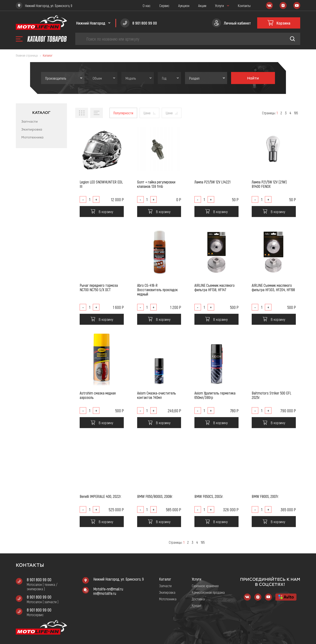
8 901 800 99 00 (39, 579)
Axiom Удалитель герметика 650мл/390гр (215, 395)
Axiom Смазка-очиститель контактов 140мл (157, 395)
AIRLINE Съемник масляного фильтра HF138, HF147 (215, 287)
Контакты (244, 5)
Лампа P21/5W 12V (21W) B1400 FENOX (269, 184)
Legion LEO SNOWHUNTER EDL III (101, 184)
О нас (147, 5)
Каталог (165, 579)
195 (296, 113)
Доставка (198, 599)
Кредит (197, 605)
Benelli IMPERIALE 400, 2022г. (101, 496)
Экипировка (32, 129)
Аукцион (184, 5)
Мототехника (32, 137)
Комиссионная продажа (208, 592)
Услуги (219, 5)
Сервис (164, 5)
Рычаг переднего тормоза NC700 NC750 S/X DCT (99, 287)
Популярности (123, 113)
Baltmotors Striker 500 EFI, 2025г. (271, 395)
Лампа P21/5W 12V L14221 (212, 182)
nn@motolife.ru (105, 593)
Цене (147, 113)
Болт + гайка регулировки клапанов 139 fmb (156, 184)
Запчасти (30, 122)
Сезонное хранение (205, 586)
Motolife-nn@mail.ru (108, 589)
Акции (202, 5)
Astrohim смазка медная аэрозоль (98, 395)
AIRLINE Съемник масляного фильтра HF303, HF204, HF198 (273, 287)
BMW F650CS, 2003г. (209, 496)
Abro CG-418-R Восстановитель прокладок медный (157, 290)
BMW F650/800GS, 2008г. (155, 496)
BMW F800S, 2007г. (265, 496)
